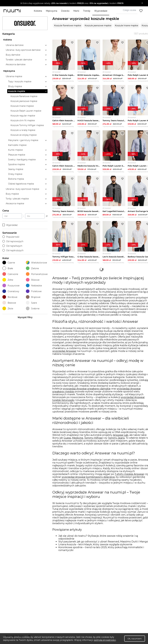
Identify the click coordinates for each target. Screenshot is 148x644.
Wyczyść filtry (25, 317)
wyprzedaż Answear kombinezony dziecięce (88, 479)
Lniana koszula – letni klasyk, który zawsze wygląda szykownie (95, 546)
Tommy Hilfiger (94, 440)
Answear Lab (121, 437)
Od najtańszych (12, 246)
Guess (67, 440)
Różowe (33, 280)
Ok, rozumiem (135, 639)
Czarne (9, 263)
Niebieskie (34, 286)
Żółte (8, 280)
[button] (72, 3)
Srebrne (33, 308)
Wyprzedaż (10, 225)
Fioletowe (34, 291)
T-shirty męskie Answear (129, 476)
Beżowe (9, 303)
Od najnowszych (13, 241)
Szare (31, 303)
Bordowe (10, 297)
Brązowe (33, 297)
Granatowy (11, 291)
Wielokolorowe (36, 263)
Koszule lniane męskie (126, 26)
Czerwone (10, 274)
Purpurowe (11, 286)
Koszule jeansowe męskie (98, 26)
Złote (8, 308)
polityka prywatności (105, 640)
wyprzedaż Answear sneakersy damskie (87, 390)
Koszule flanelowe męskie (68, 26)
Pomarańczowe (37, 274)
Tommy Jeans (116, 440)
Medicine (78, 440)
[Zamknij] (142, 3)
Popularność (11, 237)
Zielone (32, 268)
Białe (8, 268)
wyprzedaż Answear (64, 353)
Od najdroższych (13, 250)
